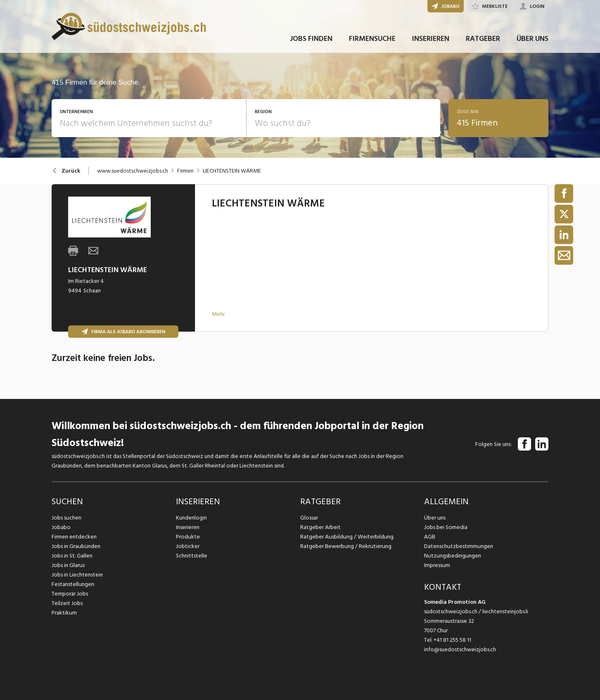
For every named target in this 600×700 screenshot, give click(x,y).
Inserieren (188, 527)
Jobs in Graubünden (76, 546)
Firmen (185, 171)
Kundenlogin (191, 518)
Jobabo (61, 527)
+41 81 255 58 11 (452, 640)
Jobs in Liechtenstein (77, 575)
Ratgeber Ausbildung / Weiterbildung (346, 537)
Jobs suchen (66, 518)
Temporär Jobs (70, 594)
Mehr (218, 314)
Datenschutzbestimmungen (458, 546)
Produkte (188, 537)
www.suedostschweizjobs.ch (133, 171)
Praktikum (64, 613)
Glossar (309, 518)
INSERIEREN (431, 41)
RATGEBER (483, 41)
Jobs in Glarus (68, 565)
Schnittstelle (192, 556)
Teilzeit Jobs (67, 603)
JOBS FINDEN (311, 41)
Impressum (437, 565)
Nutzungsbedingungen (452, 556)
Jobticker (188, 546)
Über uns (435, 518)
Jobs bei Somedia (446, 527)
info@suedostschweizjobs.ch (460, 649)
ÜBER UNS (532, 41)
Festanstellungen (73, 584)
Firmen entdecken (74, 537)
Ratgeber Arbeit (320, 527)
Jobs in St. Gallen (72, 556)
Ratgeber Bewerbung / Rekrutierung (345, 546)
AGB (430, 537)
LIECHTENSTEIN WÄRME (232, 171)
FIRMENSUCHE (372, 41)
